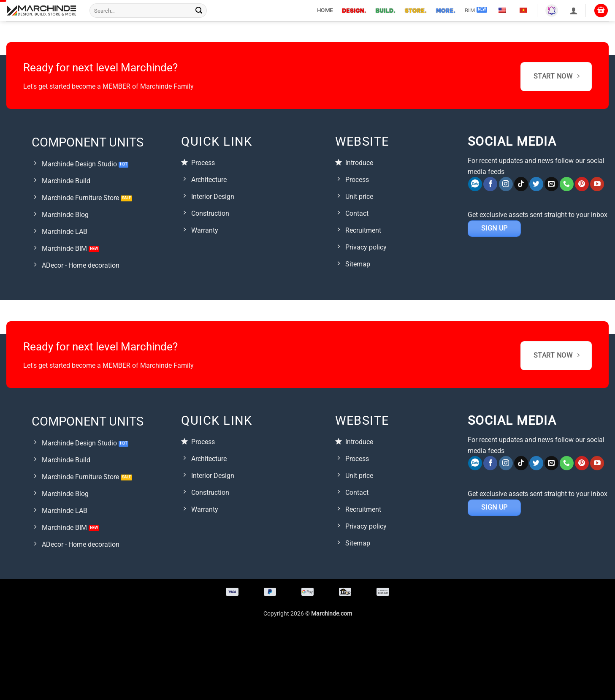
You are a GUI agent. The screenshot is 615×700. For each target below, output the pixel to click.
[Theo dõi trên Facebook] (490, 184)
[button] (574, 11)
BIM (470, 10)
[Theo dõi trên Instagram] (506, 184)
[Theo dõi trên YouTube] (597, 184)
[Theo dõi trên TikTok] (521, 184)
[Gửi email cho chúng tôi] (551, 184)
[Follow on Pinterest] (582, 184)
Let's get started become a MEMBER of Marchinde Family (108, 86)
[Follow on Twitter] (536, 184)
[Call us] (567, 184)
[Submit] (199, 11)
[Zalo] (475, 184)
